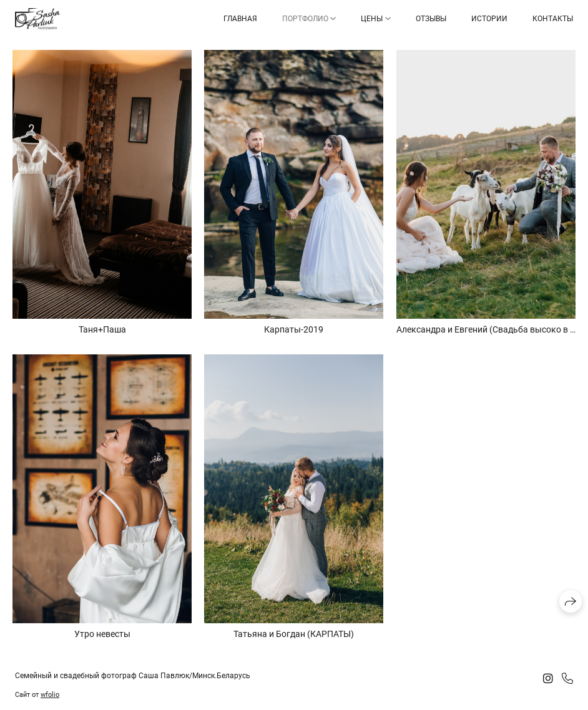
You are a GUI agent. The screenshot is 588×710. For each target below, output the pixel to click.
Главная (240, 19)
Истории (489, 19)
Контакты (553, 19)
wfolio (50, 695)
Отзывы (431, 19)
